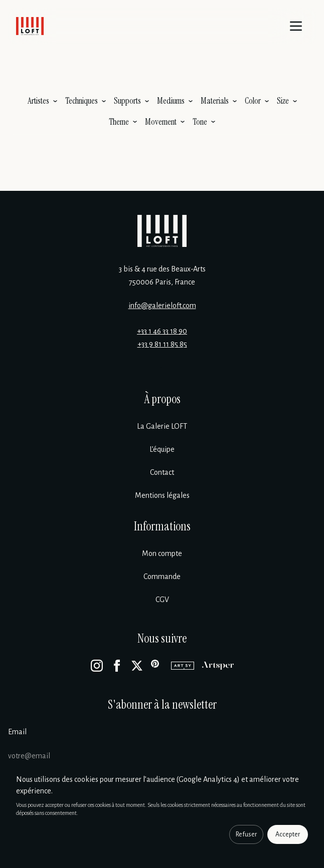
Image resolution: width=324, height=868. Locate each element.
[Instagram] (97, 666)
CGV (162, 600)
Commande (162, 576)
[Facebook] (117, 666)
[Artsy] (183, 666)
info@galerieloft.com (162, 306)
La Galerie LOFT (162, 426)
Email (17, 732)
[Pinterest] (157, 666)
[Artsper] (218, 666)
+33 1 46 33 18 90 (162, 331)
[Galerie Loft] (162, 231)
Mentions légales (162, 495)
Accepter (288, 834)
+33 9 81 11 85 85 (162, 344)
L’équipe (162, 449)
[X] (137, 666)
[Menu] (296, 26)
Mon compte (162, 553)
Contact (162, 472)
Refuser (246, 834)
